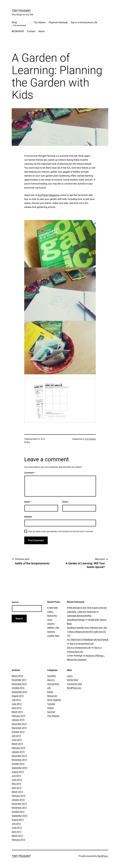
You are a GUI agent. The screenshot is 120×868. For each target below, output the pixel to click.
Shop (19, 24)
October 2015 (18, 732)
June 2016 (17, 704)
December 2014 (19, 756)
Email (66, 502)
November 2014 (19, 760)
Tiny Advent (39, 22)
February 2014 (18, 796)
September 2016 (19, 692)
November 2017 (19, 680)
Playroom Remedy (58, 22)
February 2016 (18, 716)
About (42, 31)
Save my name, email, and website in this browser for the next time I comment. (61, 531)
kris (28, 442)
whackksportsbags (76, 620)
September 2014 (19, 768)
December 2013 (19, 804)
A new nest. (53, 608)
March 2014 (17, 792)
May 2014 (16, 784)
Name (28, 502)
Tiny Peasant (21, 11)
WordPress (103, 856)
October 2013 (18, 812)
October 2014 (18, 764)
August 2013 (18, 820)
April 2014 (17, 788)
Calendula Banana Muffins (79, 616)
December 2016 (19, 684)
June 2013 (17, 828)
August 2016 (18, 696)
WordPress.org (74, 688)
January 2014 (18, 800)
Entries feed (72, 680)
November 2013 (19, 808)
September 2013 (19, 816)
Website (28, 517)
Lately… (51, 612)
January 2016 (18, 720)
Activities (52, 676)
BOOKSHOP (18, 31)
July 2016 (16, 700)
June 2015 (17, 740)
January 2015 (18, 752)
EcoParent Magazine (49, 195)
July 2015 (16, 736)
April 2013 (17, 832)
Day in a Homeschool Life (84, 22)
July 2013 (16, 824)
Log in (70, 676)
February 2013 (18, 840)
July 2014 (16, 776)
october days (53, 636)
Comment (30, 473)
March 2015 (17, 744)
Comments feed (74, 684)
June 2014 (17, 780)
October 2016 (18, 688)
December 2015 (19, 724)
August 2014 (18, 772)
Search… (16, 602)
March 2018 (17, 676)
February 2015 (18, 748)
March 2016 (17, 712)
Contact (31, 31)
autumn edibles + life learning (53, 628)
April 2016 (17, 708)
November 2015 (19, 728)
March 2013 (17, 836)
